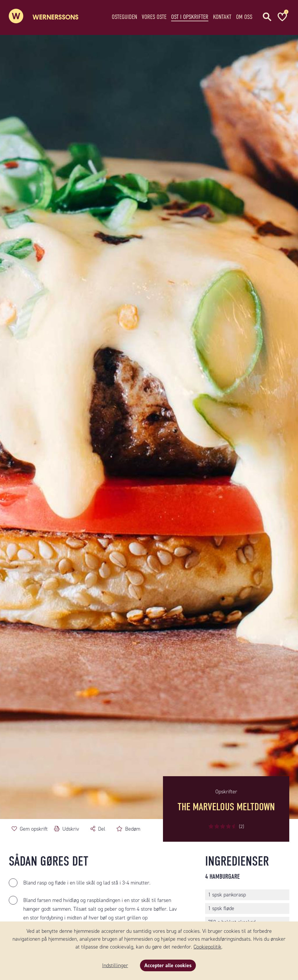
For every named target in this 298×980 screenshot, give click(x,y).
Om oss (244, 16)
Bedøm (133, 829)
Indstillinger (115, 965)
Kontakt (222, 16)
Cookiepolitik (207, 947)
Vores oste (154, 16)
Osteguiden (124, 16)
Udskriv (71, 829)
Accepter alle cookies (168, 965)
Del (102, 829)
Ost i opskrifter (190, 16)
